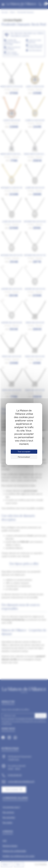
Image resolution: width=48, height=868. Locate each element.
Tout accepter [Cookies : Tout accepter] (24, 452)
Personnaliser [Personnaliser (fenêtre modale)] (24, 457)
